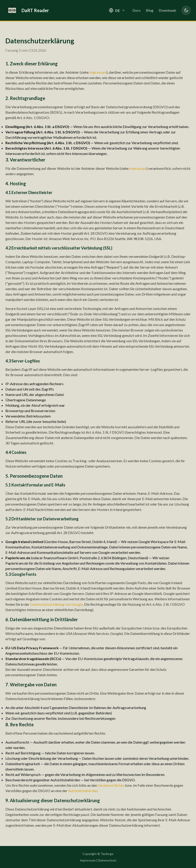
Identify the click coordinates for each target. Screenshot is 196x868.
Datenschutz (107, 860)
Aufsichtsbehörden (83, 791)
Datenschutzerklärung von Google (56, 604)
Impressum (98, 72)
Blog (150, 10)
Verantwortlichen (111, 785)
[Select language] (117, 10)
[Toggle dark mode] (186, 10)
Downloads (167, 10)
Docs (137, 10)
